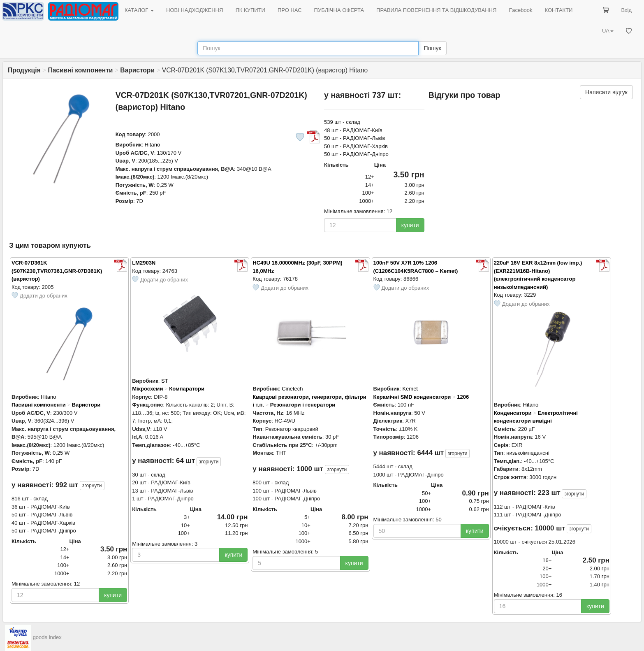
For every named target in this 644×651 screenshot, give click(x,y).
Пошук (432, 48)
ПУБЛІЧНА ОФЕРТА (339, 10)
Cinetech (292, 389)
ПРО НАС (290, 10)
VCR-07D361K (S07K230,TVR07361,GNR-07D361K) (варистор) (57, 271)
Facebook (520, 10)
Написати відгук (606, 92)
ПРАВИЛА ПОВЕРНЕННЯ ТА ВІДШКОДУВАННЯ (436, 10)
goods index (47, 637)
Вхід (627, 10)
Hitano (153, 145)
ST (165, 381)
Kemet (410, 389)
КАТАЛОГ (139, 10)
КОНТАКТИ (558, 10)
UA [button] (608, 31)
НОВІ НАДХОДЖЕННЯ (195, 10)
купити (410, 225)
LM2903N (144, 263)
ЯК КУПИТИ (250, 10)
